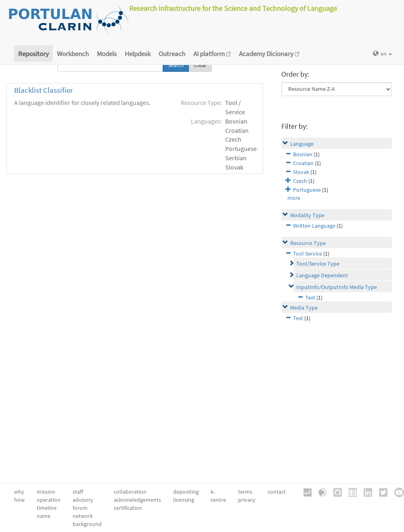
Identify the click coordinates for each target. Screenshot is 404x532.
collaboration (130, 492)
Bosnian (303, 154)
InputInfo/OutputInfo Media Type (337, 287)
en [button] (382, 54)
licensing (184, 500)
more (294, 198)
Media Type (304, 308)
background (87, 524)
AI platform (212, 54)
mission (46, 492)
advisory (83, 500)
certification (128, 508)
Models (107, 54)
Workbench (73, 54)
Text (310, 297)
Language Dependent (322, 275)
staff (78, 492)
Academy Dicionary (269, 54)
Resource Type (308, 243)
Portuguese (307, 190)
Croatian (303, 163)
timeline (47, 508)
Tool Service (308, 253)
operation (49, 500)
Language (302, 144)
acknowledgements (137, 500)
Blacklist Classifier (44, 90)
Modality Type (307, 215)
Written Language (314, 226)
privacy (247, 500)
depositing (186, 492)
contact (277, 492)
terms (245, 492)
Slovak (301, 172)
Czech (300, 181)
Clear (200, 65)
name (44, 516)
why (19, 492)
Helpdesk (138, 54)
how (19, 500)
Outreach (172, 54)
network (83, 516)
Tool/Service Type (318, 264)
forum (80, 508)
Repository (33, 54)
